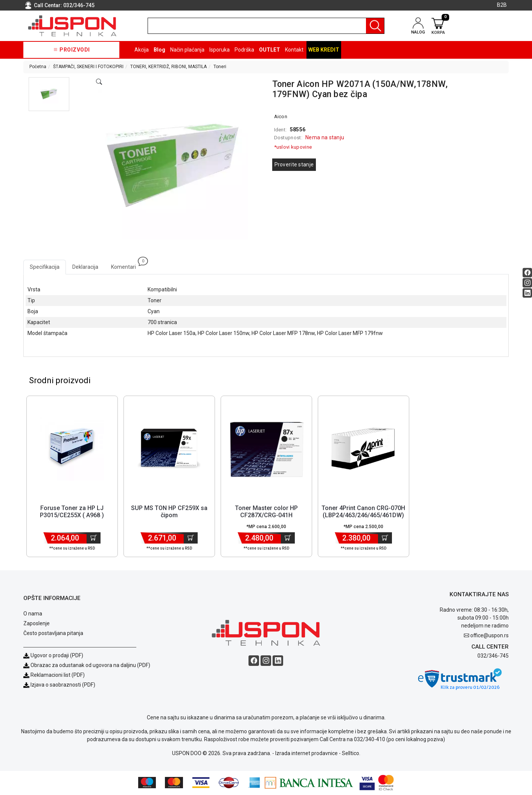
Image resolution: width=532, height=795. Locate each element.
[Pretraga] (375, 26)
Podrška (244, 50)
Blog (159, 50)
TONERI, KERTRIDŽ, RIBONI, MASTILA (168, 67)
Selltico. (351, 754)
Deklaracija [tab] (85, 267)
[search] (266, 26)
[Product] (72, 449)
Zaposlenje (37, 624)
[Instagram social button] (527, 283)
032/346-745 (79, 5)
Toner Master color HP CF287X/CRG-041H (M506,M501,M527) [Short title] (266, 516)
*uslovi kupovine (293, 147)
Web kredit (324, 50)
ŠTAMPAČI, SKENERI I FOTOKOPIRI (88, 67)
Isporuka (220, 50)
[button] (49, 94)
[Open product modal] (99, 82)
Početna (38, 67)
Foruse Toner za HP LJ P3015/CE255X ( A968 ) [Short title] (72, 512)
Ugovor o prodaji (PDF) (53, 656)
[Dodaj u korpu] (94, 538)
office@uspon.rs (489, 636)
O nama (33, 614)
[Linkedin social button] (527, 293)
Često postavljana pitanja (53, 634)
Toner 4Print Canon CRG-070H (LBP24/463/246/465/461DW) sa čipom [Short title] (363, 516)
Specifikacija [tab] (45, 267)
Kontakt (294, 50)
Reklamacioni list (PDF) (54, 675)
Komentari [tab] (127, 265)
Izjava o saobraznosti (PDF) (63, 685)
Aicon (281, 117)
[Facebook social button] (527, 273)
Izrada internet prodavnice (306, 754)
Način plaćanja (187, 50)
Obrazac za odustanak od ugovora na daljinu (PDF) (90, 666)
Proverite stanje (294, 164)
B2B (502, 5)
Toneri (220, 67)
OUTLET (270, 50)
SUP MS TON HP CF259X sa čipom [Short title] (169, 512)
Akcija (142, 50)
